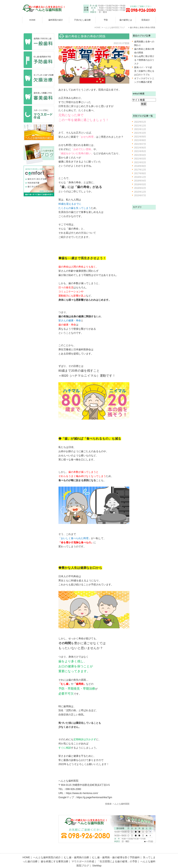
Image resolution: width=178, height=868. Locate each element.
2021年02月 (140, 162)
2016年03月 (140, 184)
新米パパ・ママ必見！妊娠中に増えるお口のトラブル (144, 71)
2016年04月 (140, 181)
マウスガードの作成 (83, 855)
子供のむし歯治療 (82, 20)
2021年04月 (140, 155)
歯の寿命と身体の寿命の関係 (85, 36)
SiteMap (97, 859)
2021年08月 (140, 140)
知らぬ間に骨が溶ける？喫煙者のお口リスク (144, 60)
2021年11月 (140, 129)
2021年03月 (140, 159)
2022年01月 (140, 122)
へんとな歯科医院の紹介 (47, 851)
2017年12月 (140, 170)
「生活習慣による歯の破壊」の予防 (117, 855)
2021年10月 (140, 133)
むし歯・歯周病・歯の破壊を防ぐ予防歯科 (116, 851)
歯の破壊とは (126, 20)
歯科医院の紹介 (56, 20)
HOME (32, 20)
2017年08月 (140, 173)
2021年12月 (140, 126)
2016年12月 (140, 177)
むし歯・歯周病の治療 (76, 851)
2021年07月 (140, 144)
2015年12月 (140, 192)
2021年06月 (140, 148)
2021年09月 (140, 137)
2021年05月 (140, 151)
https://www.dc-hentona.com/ (82, 793)
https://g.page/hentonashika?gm (94, 797)
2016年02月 (140, 188)
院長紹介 (146, 20)
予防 (106, 20)
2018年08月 (140, 166)
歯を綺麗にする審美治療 (55, 855)
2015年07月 (140, 195)
